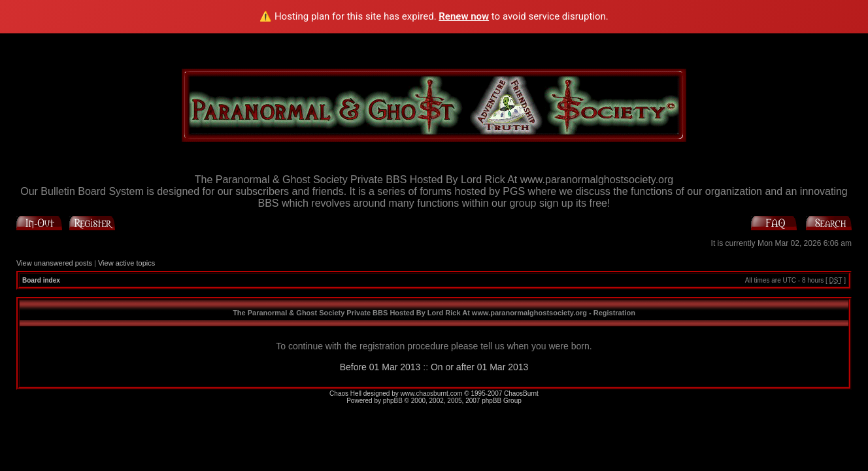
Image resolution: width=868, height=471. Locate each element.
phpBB (393, 401)
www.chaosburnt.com (432, 393)
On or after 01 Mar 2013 (479, 367)
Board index (41, 280)
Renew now (464, 16)
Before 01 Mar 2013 (380, 367)
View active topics (126, 263)
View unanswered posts (54, 263)
